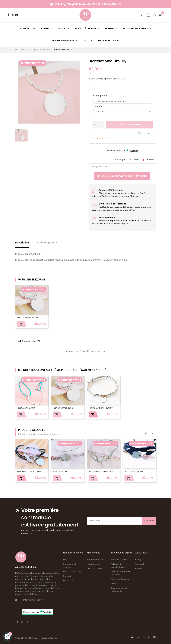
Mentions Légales (119, 560)
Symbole (98, 107)
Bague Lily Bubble (27, 318)
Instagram (140, 560)
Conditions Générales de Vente (121, 573)
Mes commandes (95, 560)
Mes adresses (94, 564)
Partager (121, 160)
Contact (67, 576)
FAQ (65, 560)
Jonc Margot (60, 472)
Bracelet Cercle (26, 408)
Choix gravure (100, 96)
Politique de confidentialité (118, 566)
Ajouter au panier (129, 125)
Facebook (140, 564)
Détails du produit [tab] (46, 243)
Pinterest (150, 160)
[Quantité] (98, 125)
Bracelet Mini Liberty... (101, 408)
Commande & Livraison (70, 566)
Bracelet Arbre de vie (101, 472)
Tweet (136, 160)
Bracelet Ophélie (134, 472)
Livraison (115, 584)
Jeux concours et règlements (119, 590)
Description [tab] (22, 243)
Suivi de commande (73, 572)
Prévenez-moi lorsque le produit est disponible (122, 176)
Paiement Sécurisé (120, 579)
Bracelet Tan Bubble (29, 472)
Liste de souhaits (95, 569)
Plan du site (69, 581)
